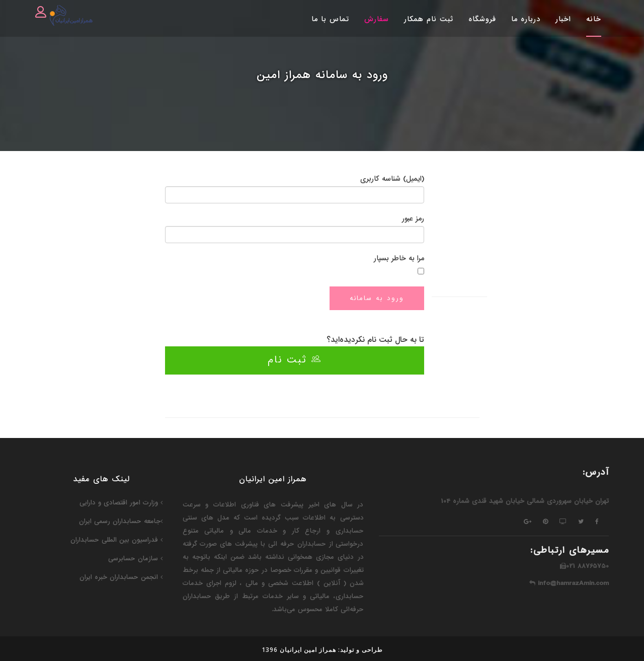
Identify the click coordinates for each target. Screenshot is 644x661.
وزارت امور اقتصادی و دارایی (121, 503)
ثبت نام (295, 360)
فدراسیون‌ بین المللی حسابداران (116, 540)
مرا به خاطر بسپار (399, 258)
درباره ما (526, 19)
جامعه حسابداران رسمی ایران (121, 521)
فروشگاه (482, 19)
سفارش (377, 19)
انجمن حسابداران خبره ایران (121, 577)
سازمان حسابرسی (135, 559)
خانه (594, 19)
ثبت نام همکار (429, 19)
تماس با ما (330, 19)
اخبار (563, 19)
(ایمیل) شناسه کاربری (392, 179)
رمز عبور (413, 218)
